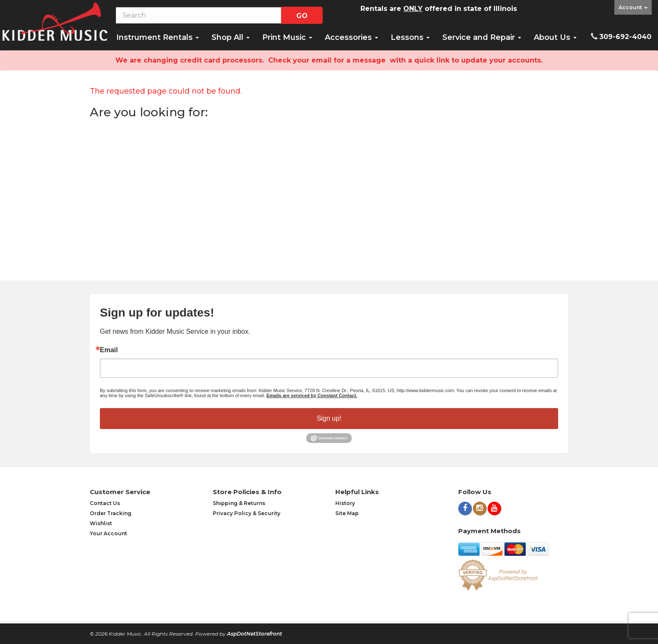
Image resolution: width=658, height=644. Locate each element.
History (345, 503)
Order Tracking (111, 513)
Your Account (108, 533)
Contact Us (105, 503)
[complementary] (597, 598)
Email (109, 350)
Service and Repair (482, 37)
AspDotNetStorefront (255, 634)
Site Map (347, 513)
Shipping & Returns (239, 503)
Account (633, 7)
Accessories (351, 37)
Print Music (287, 37)
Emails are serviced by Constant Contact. (312, 395)
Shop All (231, 37)
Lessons (410, 37)
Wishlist (101, 523)
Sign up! (329, 418)
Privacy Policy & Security (247, 513)
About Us (555, 37)
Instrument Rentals (158, 37)
